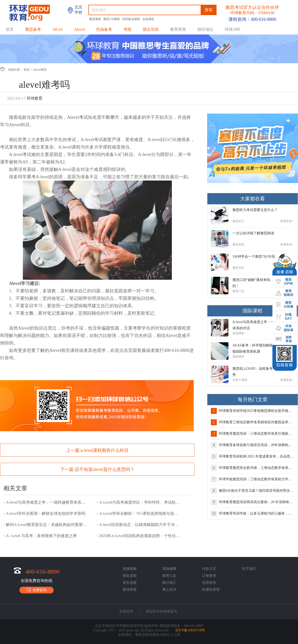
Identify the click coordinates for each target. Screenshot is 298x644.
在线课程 (148, 19)
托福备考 (104, 29)
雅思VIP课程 (112, 19)
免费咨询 (37, 590)
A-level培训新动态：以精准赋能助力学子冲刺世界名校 (140, 525)
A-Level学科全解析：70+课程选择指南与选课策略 (140, 513)
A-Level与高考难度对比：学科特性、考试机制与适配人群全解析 (140, 502)
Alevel (80, 29)
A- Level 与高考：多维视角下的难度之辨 (41, 536)
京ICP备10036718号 (190, 630)
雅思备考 (33, 29)
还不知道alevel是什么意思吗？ (105, 469)
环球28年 (233, 29)
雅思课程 (95, 19)
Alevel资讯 (40, 70)
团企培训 (151, 29)
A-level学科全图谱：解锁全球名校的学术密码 (46, 513)
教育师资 (178, 29)
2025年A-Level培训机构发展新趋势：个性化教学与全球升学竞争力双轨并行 (140, 536)
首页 (10, 29)
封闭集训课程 (131, 19)
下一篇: (97, 469)
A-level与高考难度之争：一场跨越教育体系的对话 (47, 502)
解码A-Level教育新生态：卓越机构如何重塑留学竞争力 (47, 525)
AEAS (58, 29)
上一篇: (97, 450)
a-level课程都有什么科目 (105, 450)
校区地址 (205, 29)
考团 (127, 29)
